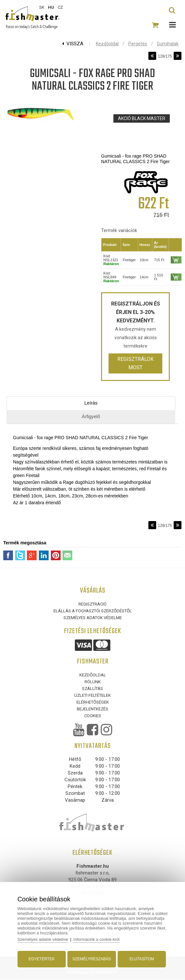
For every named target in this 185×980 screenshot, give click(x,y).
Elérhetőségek (93, 702)
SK (42, 7)
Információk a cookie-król (99, 939)
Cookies (93, 716)
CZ (60, 7)
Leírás (91, 403)
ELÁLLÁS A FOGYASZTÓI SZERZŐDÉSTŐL (93, 611)
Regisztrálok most (135, 363)
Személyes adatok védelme (93, 618)
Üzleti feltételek (92, 696)
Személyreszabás (92, 958)
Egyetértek (42, 958)
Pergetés (138, 44)
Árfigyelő (91, 417)
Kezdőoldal (107, 44)
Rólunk (93, 682)
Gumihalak (168, 44)
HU (51, 7)
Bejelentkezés (92, 709)
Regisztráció (92, 604)
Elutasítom (141, 958)
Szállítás (92, 689)
